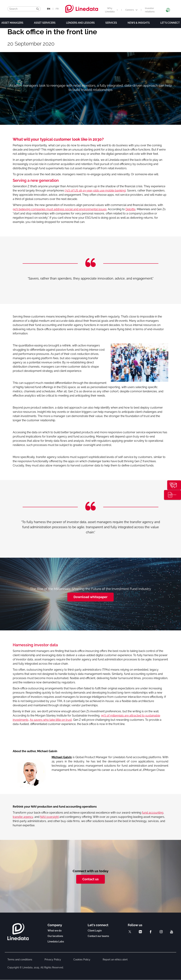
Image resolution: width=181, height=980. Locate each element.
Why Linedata (111, 10)
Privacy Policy (53, 960)
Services (111, 23)
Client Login (95, 931)
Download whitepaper (90, 597)
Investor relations (150, 10)
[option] (90, 278)
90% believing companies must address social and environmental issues (60, 209)
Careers (131, 10)
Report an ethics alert (115, 960)
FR (57, 9)
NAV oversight (49, 817)
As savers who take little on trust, (51, 720)
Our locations (55, 936)
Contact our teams (98, 936)
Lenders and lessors (80, 23)
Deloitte (130, 209)
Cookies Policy (82, 960)
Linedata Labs (56, 942)
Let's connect (170, 23)
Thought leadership (175, 495)
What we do (55, 931)
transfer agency (23, 817)
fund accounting (153, 813)
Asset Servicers (45, 23)
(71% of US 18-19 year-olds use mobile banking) (95, 191)
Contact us (90, 879)
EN (49, 9)
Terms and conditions (20, 960)
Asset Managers (12, 23)
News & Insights (139, 23)
